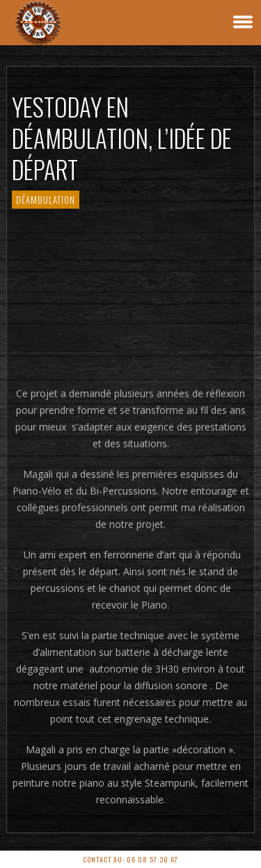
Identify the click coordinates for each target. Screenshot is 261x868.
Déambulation (46, 200)
